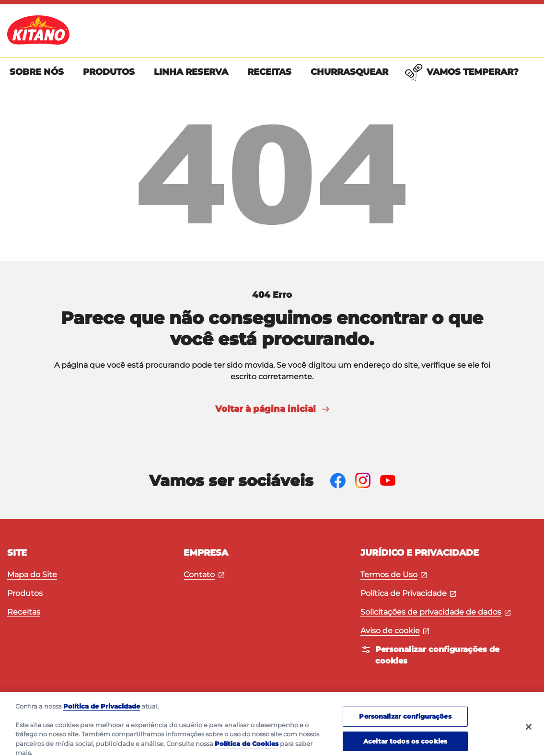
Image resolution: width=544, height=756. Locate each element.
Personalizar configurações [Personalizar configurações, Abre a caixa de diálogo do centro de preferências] (405, 720)
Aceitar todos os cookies (405, 745)
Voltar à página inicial (272, 409)
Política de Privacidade (408, 593)
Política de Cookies (247, 748)
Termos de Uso (394, 575)
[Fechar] (529, 731)
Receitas (24, 612)
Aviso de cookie (395, 631)
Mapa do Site (32, 575)
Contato (204, 575)
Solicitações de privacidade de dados (436, 612)
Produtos (25, 593)
